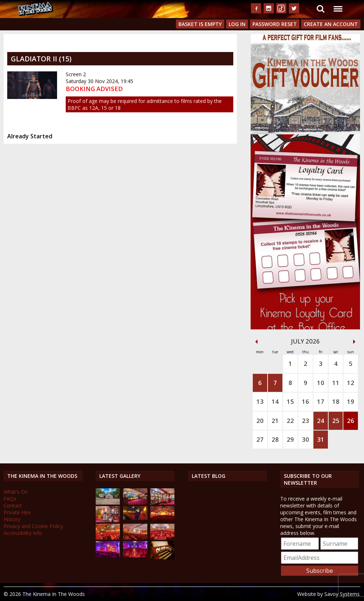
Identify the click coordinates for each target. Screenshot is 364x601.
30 (305, 439)
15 (290, 401)
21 (275, 421)
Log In (237, 24)
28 (275, 439)
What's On (16, 492)
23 (305, 421)
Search (321, 9)
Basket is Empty (200, 24)
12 (351, 383)
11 (336, 383)
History (12, 519)
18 (336, 401)
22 (290, 421)
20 (260, 421)
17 (321, 401)
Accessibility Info (23, 533)
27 (260, 439)
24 (321, 421)
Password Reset (275, 24)
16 (305, 401)
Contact (13, 505)
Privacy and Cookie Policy (33, 526)
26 (351, 421)
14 (275, 401)
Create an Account (331, 24)
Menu (338, 5)
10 (321, 383)
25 (336, 421)
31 (321, 439)
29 (290, 439)
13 (260, 401)
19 (351, 401)
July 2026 (305, 341)
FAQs (10, 499)
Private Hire (17, 512)
